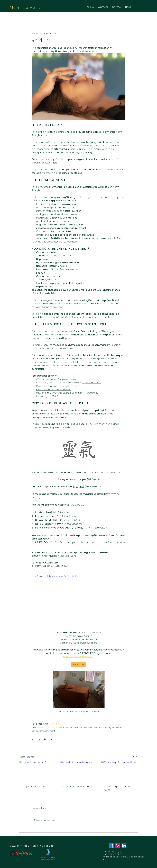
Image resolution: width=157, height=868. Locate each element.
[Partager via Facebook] (33, 739)
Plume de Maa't (25, 8)
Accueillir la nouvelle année (78, 787)
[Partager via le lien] (52, 739)
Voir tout (134, 756)
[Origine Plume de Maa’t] (37, 771)
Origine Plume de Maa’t (35, 787)
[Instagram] (118, 846)
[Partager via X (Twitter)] (39, 739)
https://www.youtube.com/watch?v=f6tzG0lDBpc (55, 576)
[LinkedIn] (124, 846)
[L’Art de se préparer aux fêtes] (120, 771)
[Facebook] (112, 846)
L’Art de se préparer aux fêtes (118, 788)
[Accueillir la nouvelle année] (78, 771)
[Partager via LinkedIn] (45, 739)
